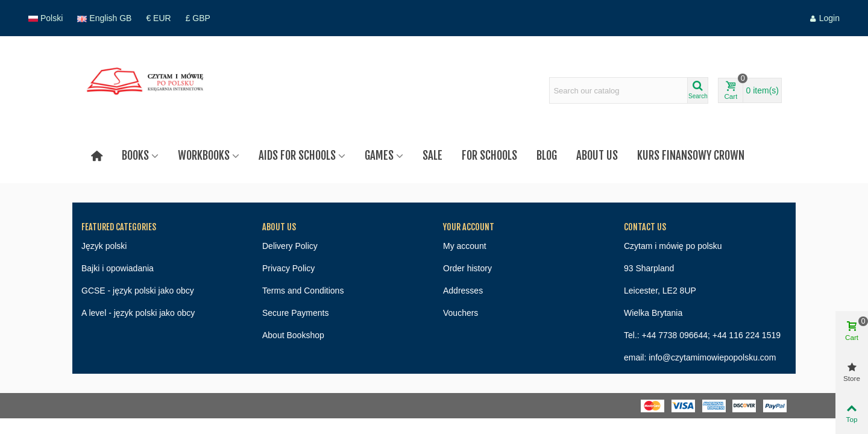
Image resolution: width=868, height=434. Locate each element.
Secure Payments (296, 313)
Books (135, 156)
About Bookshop (293, 335)
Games (379, 156)
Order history (467, 268)
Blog (547, 156)
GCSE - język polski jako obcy (138, 291)
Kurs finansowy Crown (691, 156)
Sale (432, 156)
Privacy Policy (288, 268)
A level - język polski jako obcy (138, 313)
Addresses (463, 291)
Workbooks (204, 156)
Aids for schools (297, 156)
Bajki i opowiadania (118, 268)
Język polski (104, 246)
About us (597, 156)
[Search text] (618, 90)
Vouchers (461, 313)
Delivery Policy (290, 246)
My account (465, 246)
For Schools (489, 156)
